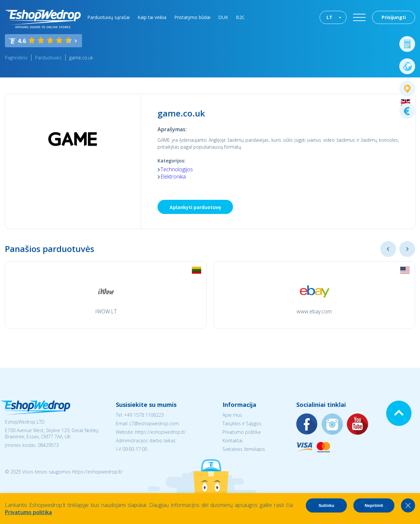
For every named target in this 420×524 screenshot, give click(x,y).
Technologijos (177, 169)
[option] (106, 295)
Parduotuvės (48, 58)
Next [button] (407, 249)
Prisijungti (394, 17)
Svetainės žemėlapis (244, 449)
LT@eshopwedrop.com (154, 423)
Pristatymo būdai (192, 17)
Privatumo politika (241, 432)
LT (329, 17)
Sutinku (326, 505)
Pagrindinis (16, 58)
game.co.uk (81, 58)
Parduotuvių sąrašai (108, 17)
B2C (240, 17)
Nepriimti (374, 505)
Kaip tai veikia (152, 17)
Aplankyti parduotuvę (195, 207)
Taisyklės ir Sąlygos (242, 423)
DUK (223, 17)
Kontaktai (232, 440)
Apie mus (232, 415)
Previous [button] (388, 249)
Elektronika (173, 177)
